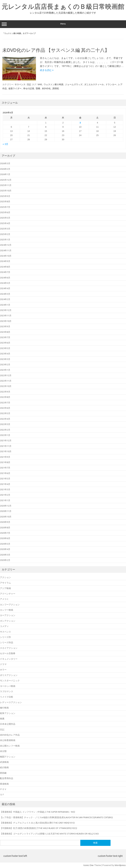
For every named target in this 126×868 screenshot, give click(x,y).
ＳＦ (2, 795)
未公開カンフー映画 (10, 746)
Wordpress (120, 865)
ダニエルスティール (94, 84)
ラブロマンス (7, 691)
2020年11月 (6, 511)
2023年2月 (5, 364)
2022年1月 (5, 435)
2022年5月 (5, 413)
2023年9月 (5, 326)
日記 (29, 84)
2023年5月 (5, 348)
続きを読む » (47, 70)
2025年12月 (6, 180)
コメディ (4, 626)
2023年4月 (5, 354)
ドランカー (111, 84)
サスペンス (20, 84)
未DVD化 (46, 88)
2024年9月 (5, 261)
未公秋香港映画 (8, 740)
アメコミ (4, 599)
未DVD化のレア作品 (10, 735)
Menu (63, 24)
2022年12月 (6, 375)
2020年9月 (5, 522)
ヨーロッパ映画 (8, 686)
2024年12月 (6, 245)
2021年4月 (5, 484)
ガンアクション (8, 621)
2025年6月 (5, 212)
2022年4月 (5, 419)
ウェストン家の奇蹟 (54, 84)
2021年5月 (5, 479)
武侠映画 (4, 762)
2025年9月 (5, 196)
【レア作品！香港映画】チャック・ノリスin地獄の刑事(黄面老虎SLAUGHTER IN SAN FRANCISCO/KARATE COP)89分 (57, 817)
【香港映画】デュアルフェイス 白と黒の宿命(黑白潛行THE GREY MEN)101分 (37, 823)
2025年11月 (6, 185)
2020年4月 (5, 549)
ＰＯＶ (3, 789)
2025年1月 (5, 240)
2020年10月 (6, 517)
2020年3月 (5, 555)
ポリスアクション (9, 675)
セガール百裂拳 (8, 653)
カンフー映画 (7, 610)
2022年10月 (6, 386)
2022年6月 (5, 408)
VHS (40, 84)
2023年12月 (6, 310)
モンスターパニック (10, 680)
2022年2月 (5, 430)
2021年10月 (6, 451)
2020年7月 (5, 533)
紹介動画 (4, 767)
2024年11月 (6, 250)
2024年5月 (5, 283)
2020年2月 (5, 560)
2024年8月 (5, 267)
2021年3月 (5, 489)
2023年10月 (6, 321)
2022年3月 (5, 424)
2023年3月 (5, 359)
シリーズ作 (5, 637)
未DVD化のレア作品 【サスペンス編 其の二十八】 (56, 50)
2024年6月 (5, 278)
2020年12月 (6, 506)
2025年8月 (5, 201)
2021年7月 (5, 468)
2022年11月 (6, 381)
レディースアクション (11, 702)
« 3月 (5, 144)
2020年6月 (5, 538)
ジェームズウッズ (74, 84)
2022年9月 (5, 392)
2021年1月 (5, 500)
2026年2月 (5, 169)
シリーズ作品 (7, 642)
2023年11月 (6, 315)
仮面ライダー (15, 88)
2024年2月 (5, 299)
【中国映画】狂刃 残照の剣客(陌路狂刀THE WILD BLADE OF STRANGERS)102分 (39, 828)
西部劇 (3, 773)
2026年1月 (5, 174)
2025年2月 (5, 234)
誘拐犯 (56, 88)
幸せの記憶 (29, 88)
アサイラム (5, 583)
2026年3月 (5, 163)
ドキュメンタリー (9, 659)
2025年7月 (5, 207)
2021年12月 (6, 440)
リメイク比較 (7, 697)
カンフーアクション (10, 604)
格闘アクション (8, 757)
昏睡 (38, 88)
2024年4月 (5, 288)
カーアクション (8, 615)
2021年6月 (5, 473)
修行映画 (4, 708)
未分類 (3, 751)
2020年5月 (5, 544)
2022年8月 (5, 397)
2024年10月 (6, 256)
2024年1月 (5, 305)
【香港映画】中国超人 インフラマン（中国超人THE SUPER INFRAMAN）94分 (38, 812)
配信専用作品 (7, 778)
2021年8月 (5, 462)
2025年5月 (5, 218)
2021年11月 (6, 446)
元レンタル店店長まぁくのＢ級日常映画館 (63, 6)
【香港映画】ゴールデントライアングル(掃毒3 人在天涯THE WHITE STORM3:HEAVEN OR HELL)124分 (49, 834)
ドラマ (3, 664)
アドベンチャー (8, 594)
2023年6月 (5, 343)
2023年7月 (5, 337)
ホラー (3, 670)
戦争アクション (8, 713)
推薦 (2, 719)
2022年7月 (5, 403)
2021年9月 (5, 457)
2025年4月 (5, 223)
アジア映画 (5, 588)
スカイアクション (9, 648)
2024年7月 (5, 272)
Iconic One (89, 865)
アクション (5, 577)
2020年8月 (5, 528)
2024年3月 (5, 294)
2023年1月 (5, 370)
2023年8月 (5, 332)
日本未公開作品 (8, 724)
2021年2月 (5, 495)
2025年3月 (5, 229)
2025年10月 (6, 191)
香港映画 (4, 784)
